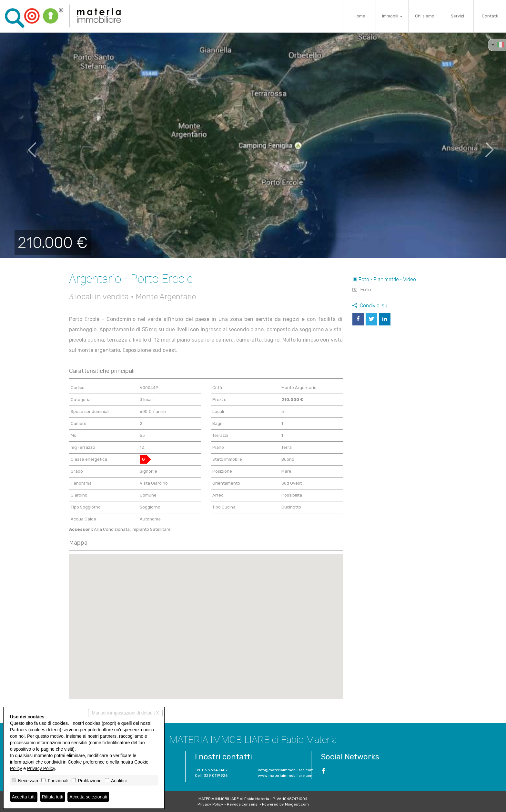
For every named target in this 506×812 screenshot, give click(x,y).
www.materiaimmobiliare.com (286, 776)
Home (359, 16)
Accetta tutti (24, 797)
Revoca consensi (243, 804)
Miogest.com (297, 804)
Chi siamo (425, 16)
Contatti (490, 16)
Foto (362, 290)
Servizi (457, 16)
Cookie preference (86, 762)
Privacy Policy (210, 804)
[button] (25, 145)
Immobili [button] (392, 16)
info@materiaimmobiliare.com (286, 770)
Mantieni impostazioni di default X (125, 713)
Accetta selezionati (88, 797)
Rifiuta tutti (53, 797)
